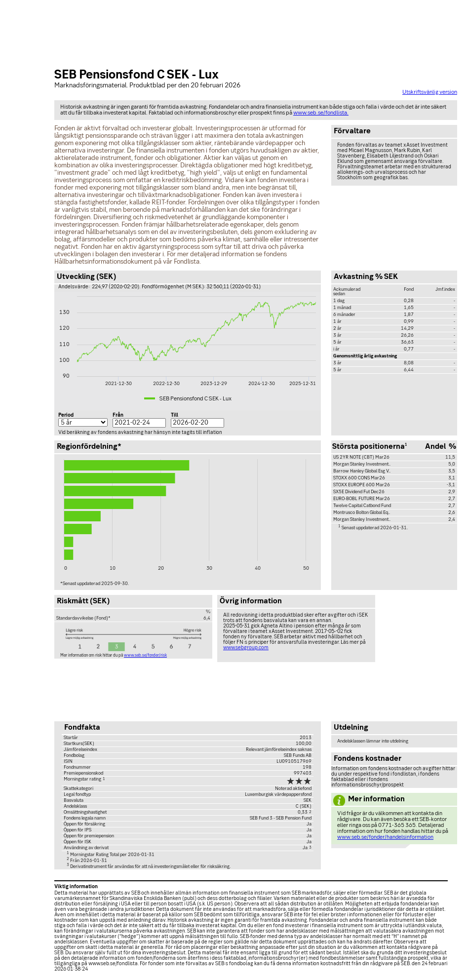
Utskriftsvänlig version (430, 92)
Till (175, 415)
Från (118, 415)
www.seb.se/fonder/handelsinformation (385, 837)
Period (66, 415)
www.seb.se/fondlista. (321, 113)
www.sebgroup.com (246, 648)
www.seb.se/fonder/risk (145, 656)
